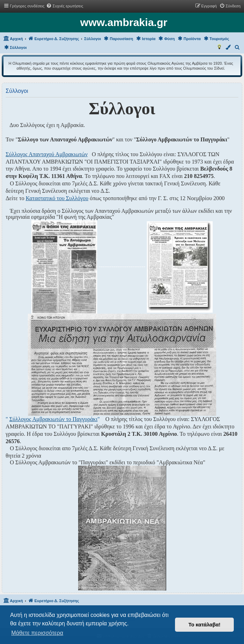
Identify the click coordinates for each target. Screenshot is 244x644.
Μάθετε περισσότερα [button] (37, 633)
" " (53, 419)
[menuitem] (65, 6)
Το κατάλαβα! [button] (204, 625)
